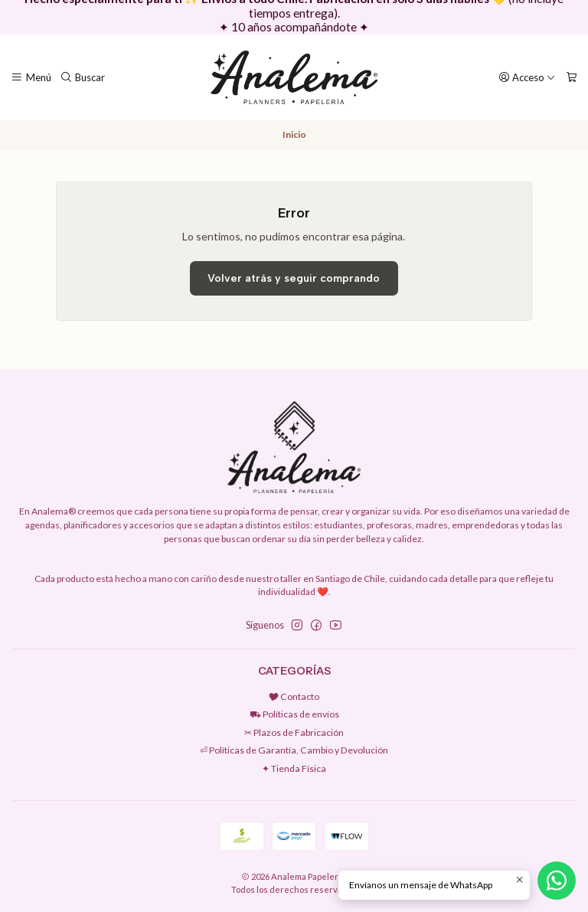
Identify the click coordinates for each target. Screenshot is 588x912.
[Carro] (571, 77)
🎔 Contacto (294, 696)
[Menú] (31, 77)
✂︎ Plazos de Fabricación (294, 732)
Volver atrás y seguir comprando (294, 278)
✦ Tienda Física (294, 768)
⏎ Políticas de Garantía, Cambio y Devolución (294, 750)
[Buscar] (83, 77)
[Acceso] (527, 77)
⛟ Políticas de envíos (294, 714)
